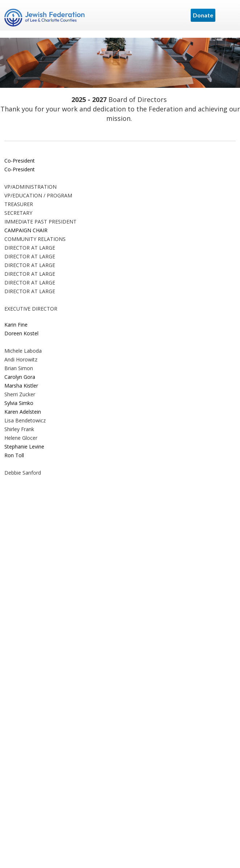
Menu (227, 15)
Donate (203, 15)
